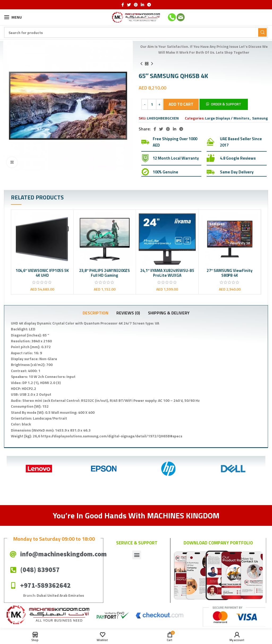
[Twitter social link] (129, 5)
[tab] (95, 313)
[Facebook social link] (123, 5)
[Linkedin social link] (142, 5)
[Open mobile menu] (13, 17)
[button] (224, 104)
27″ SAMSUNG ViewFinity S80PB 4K (230, 273)
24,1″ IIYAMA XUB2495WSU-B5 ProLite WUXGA (167, 273)
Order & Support (226, 104)
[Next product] (152, 64)
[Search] (136, 32)
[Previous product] (141, 64)
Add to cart (181, 104)
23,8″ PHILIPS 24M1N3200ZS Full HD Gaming (105, 273)
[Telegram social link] (149, 5)
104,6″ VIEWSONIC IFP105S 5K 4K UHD (42, 273)
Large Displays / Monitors (227, 118)
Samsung (260, 118)
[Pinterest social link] (136, 5)
